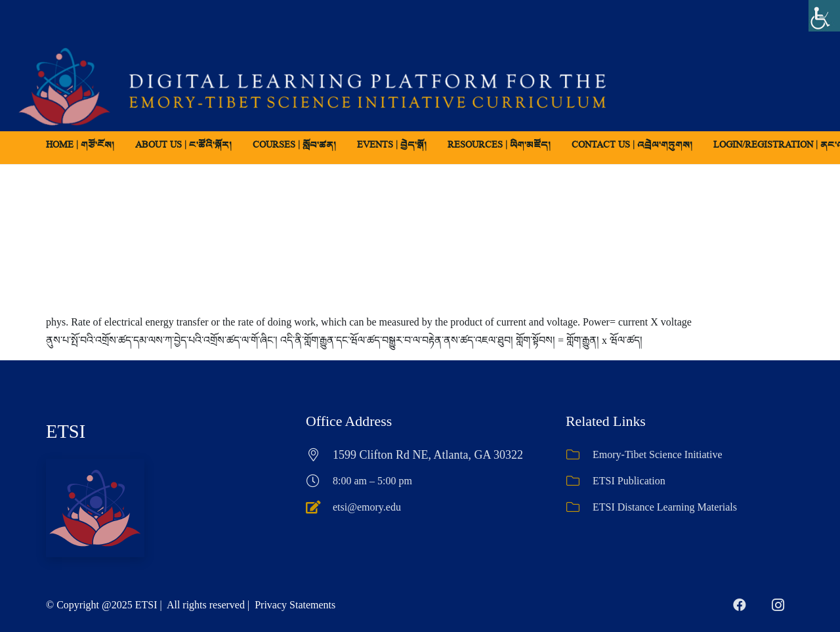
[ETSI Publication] (579, 481)
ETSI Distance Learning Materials (665, 507)
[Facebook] (740, 605)
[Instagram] (778, 605)
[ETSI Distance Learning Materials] (579, 507)
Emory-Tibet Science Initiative (658, 454)
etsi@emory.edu (367, 507)
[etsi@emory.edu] (319, 507)
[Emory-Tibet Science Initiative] (579, 455)
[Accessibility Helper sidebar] (824, 16)
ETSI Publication (629, 481)
